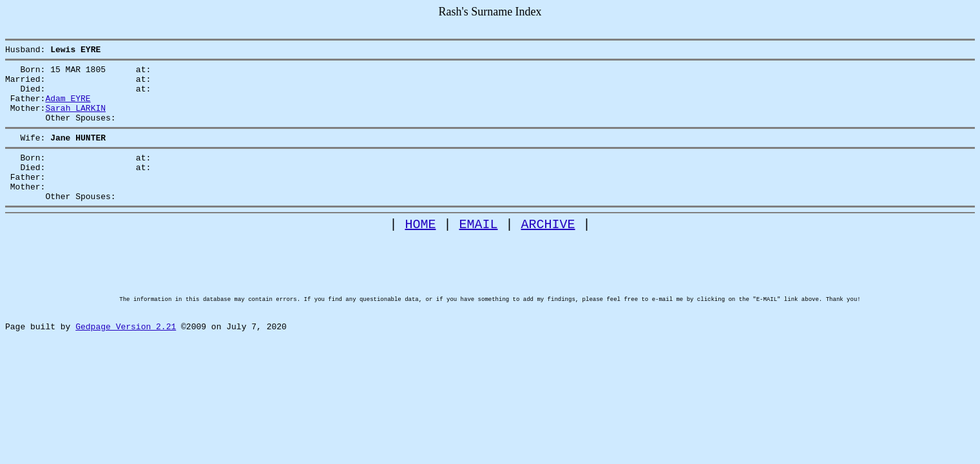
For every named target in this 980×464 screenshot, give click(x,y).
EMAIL (479, 251)
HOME (421, 251)
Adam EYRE (68, 108)
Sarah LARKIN (75, 119)
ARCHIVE (548, 251)
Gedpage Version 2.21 (126, 375)
